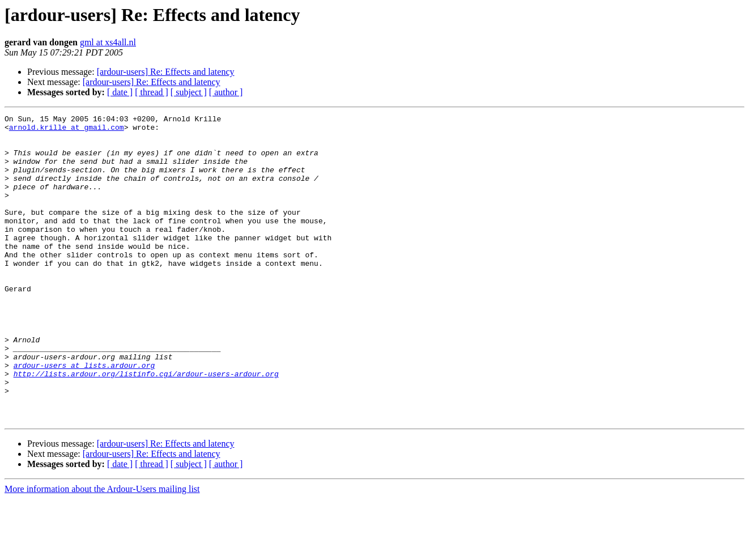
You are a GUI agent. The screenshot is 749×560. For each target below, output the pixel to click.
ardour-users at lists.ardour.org (84, 416)
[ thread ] (152, 92)
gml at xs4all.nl (108, 42)
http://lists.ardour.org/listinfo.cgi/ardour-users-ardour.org (146, 426)
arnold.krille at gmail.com (67, 130)
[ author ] (226, 92)
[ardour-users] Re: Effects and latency (166, 72)
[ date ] (120, 92)
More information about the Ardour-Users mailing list (102, 550)
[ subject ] (189, 92)
